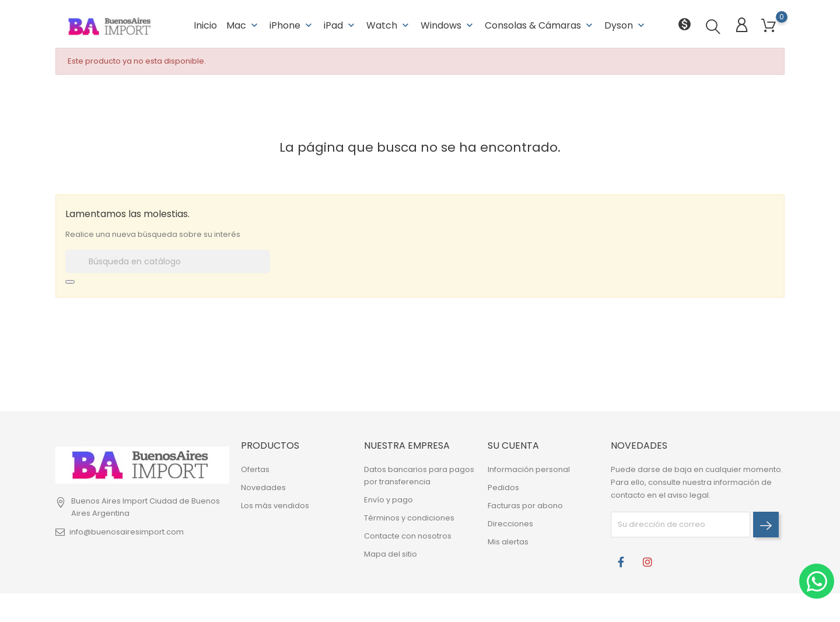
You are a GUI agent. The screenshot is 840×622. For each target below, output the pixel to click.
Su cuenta (513, 444)
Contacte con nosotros (408, 535)
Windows (448, 23)
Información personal (529, 469)
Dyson (626, 23)
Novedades (263, 487)
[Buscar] (168, 260)
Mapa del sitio (391, 553)
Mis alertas (508, 541)
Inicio (205, 23)
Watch (389, 23)
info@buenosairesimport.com (127, 531)
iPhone (292, 23)
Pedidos (503, 487)
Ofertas (255, 469)
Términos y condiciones (409, 517)
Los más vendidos (275, 505)
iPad (340, 23)
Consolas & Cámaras (540, 23)
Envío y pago (388, 499)
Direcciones (510, 523)
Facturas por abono (525, 505)
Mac (243, 23)
